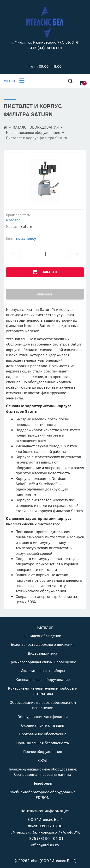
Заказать (45, 272)
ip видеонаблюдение (43, 636)
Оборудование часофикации (43, 716)
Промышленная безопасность (43, 743)
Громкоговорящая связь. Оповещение (43, 662)
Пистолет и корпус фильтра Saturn (36, 138)
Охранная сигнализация (43, 725)
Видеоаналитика (43, 653)
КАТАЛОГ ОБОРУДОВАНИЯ (36, 127)
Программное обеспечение (43, 734)
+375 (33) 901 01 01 (45, 838)
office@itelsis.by (45, 845)
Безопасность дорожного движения (43, 644)
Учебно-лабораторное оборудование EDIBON (43, 794)
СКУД (43, 760)
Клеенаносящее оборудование (33, 132)
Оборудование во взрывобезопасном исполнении (43, 705)
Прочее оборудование (43, 751)
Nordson (13, 220)
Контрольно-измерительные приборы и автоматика (43, 691)
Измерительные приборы (43, 670)
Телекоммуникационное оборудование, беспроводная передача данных (43, 772)
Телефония (43, 783)
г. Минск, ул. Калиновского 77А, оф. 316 (45, 42)
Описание (45, 294)
